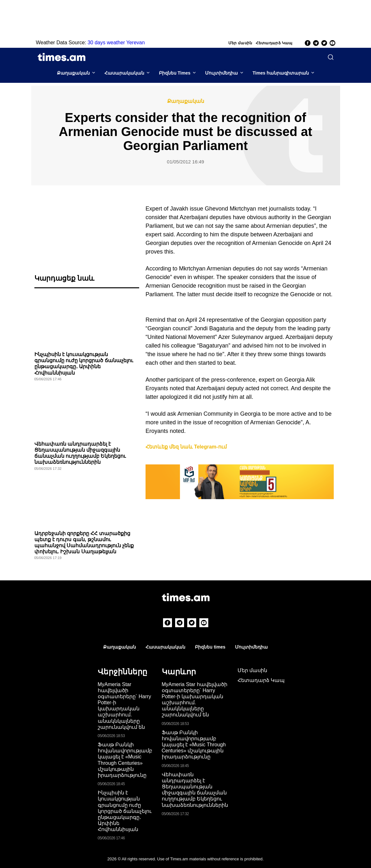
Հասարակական (124, 73)
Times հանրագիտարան (281, 73)
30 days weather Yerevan (116, 43)
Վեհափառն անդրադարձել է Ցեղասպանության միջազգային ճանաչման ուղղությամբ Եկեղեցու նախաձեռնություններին (195, 790)
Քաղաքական (73, 73)
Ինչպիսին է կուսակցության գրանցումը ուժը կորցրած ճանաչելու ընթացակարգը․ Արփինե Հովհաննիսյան (125, 811)
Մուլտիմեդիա (221, 73)
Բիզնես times (210, 647)
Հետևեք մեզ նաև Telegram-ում (186, 447)
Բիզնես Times (175, 73)
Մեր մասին (240, 43)
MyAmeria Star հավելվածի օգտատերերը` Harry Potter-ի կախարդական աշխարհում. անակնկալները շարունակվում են (125, 706)
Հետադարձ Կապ (274, 43)
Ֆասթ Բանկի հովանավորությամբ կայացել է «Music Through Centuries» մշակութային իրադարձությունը (194, 745)
